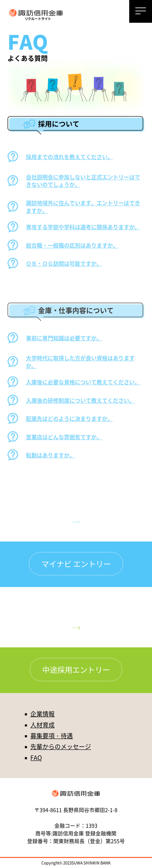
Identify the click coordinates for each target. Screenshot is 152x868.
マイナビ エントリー (76, 564)
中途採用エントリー (76, 669)
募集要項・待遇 (52, 735)
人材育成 (42, 725)
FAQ (36, 757)
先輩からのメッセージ (61, 746)
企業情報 (42, 714)
